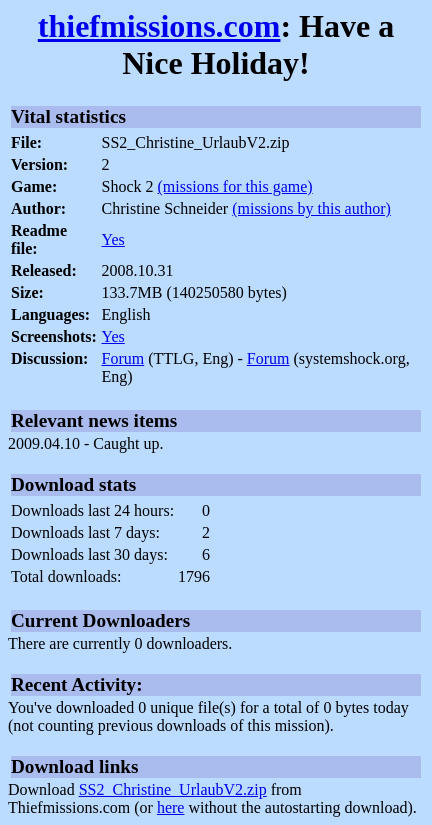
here (171, 807)
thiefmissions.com (159, 26)
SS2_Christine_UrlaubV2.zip (173, 789)
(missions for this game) (235, 186)
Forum (123, 358)
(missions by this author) (311, 208)
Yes (113, 239)
